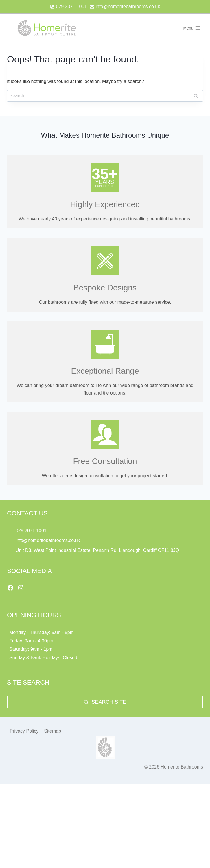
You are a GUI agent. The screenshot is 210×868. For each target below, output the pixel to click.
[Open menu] (192, 28)
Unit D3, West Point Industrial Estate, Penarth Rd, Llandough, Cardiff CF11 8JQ (98, 550)
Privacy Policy (24, 731)
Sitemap (52, 731)
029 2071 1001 (31, 531)
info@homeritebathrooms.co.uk (48, 540)
